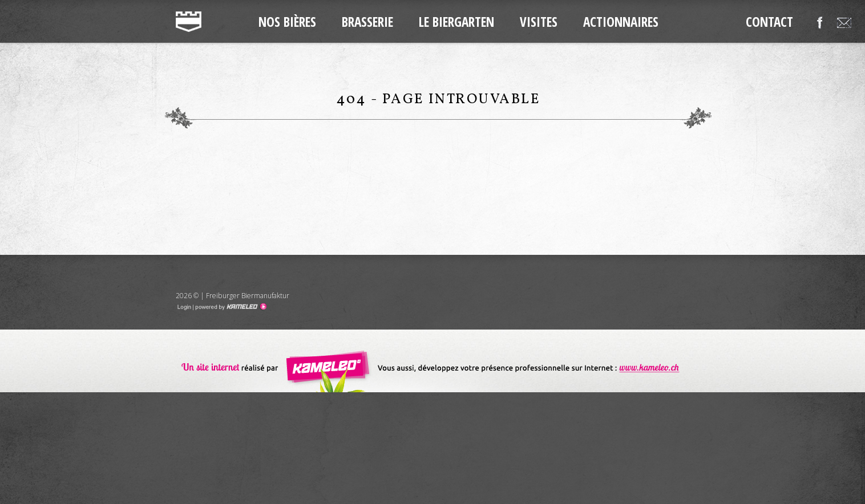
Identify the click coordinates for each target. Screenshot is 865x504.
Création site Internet (230, 307)
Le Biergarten (456, 22)
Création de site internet (432, 361)
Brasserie (367, 22)
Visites (539, 22)
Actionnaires (621, 22)
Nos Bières (287, 22)
